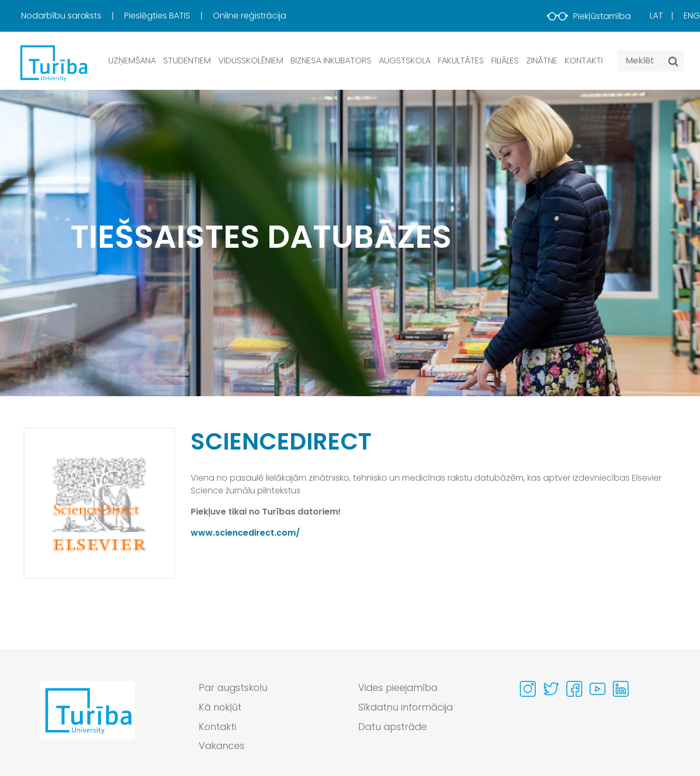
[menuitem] (72, 16)
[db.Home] (53, 63)
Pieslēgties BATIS (158, 16)
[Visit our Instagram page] (528, 689)
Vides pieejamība (399, 688)
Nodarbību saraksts (62, 16)
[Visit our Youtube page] (598, 689)
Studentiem (187, 60)
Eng (692, 16)
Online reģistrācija (250, 16)
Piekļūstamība (589, 16)
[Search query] (651, 61)
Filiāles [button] (505, 60)
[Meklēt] (673, 61)
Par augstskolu (234, 688)
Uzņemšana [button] (132, 60)
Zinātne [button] (542, 60)
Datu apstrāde (394, 727)
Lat (656, 16)
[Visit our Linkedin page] (621, 689)
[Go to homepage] (87, 720)
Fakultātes (461, 60)
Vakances (222, 747)
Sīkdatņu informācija (407, 708)
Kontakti (584, 60)
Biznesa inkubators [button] (331, 60)
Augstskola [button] (405, 60)
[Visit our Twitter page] (551, 689)
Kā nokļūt (220, 708)
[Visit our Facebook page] (574, 689)
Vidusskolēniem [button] (251, 60)
